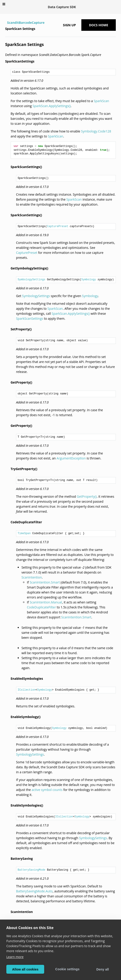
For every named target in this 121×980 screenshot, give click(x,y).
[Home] (6, 23)
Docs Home (99, 25)
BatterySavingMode (31, 870)
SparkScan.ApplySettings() (52, 106)
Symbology (89, 280)
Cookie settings (67, 969)
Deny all (103, 969)
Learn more (15, 957)
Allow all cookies (25, 969)
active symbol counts (47, 790)
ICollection (27, 690)
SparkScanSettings (30, 318)
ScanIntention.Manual (46, 602)
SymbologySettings (31, 280)
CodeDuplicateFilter (41, 607)
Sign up (69, 25)
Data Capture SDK (62, 7)
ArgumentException (71, 458)
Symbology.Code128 (96, 131)
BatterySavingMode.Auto (34, 891)
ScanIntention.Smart (45, 582)
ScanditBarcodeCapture (26, 23)
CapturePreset (58, 226)
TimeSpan (24, 533)
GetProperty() (87, 496)
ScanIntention (32, 577)
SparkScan (102, 101)
